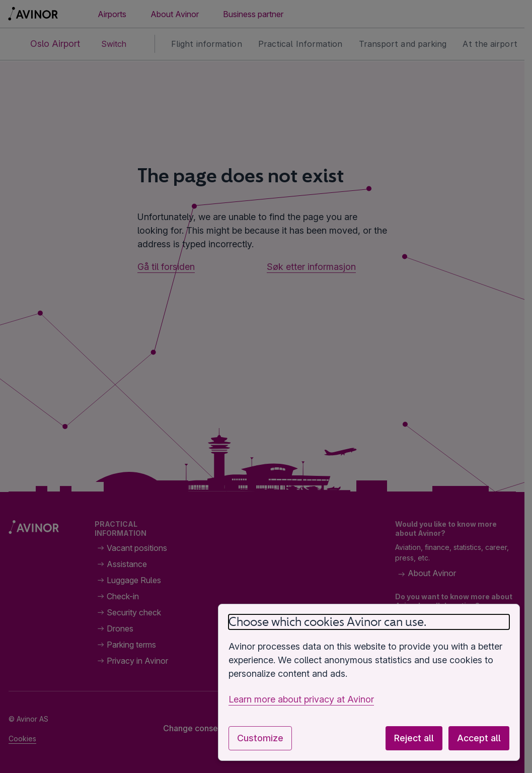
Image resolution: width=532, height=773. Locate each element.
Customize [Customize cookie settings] (260, 738)
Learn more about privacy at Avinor (301, 699)
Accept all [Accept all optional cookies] (479, 738)
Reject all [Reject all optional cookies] (414, 738)
